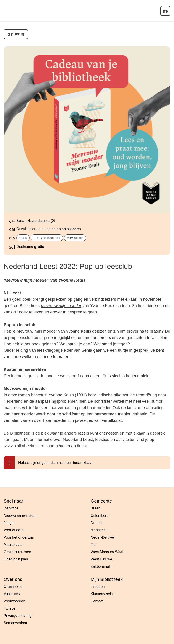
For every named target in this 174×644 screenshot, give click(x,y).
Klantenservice (103, 594)
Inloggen (98, 587)
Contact (97, 601)
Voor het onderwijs (19, 537)
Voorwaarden (14, 601)
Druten (96, 523)
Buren (96, 508)
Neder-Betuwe (102, 537)
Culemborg (100, 515)
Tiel (94, 545)
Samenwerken (15, 623)
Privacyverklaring (18, 616)
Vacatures (12, 594)
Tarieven (11, 608)
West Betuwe (101, 559)
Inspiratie (11, 508)
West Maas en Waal (107, 552)
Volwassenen (75, 238)
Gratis (23, 238)
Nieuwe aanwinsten (20, 515)
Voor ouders (13, 530)
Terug (19, 34)
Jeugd (9, 523)
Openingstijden (16, 559)
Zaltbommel (100, 566)
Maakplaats (13, 545)
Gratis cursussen (17, 552)
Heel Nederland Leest (47, 238)
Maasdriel (99, 530)
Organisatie (13, 587)
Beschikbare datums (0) (36, 221)
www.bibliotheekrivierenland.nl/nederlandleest (45, 446)
